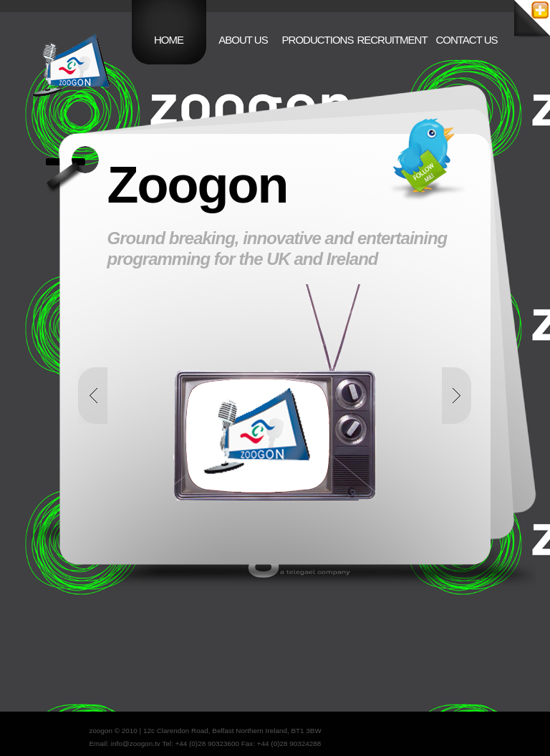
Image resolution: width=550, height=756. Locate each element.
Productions (318, 40)
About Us (243, 40)
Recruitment (392, 40)
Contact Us (466, 40)
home (169, 40)
